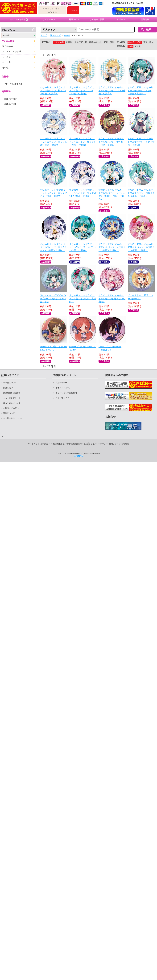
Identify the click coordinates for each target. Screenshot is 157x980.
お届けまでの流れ (11, 408)
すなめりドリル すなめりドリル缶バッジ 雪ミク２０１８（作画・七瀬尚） (54, 247)
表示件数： (122, 46)
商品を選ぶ (8, 388)
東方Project (8, 46)
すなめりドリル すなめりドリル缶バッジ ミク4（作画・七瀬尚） (140, 90)
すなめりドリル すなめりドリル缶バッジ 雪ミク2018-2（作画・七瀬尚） (83, 193)
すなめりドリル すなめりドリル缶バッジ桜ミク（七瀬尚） (112, 298)
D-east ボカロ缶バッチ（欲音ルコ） (110, 348)
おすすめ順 (59, 42)
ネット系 (6, 62)
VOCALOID (8, 41)
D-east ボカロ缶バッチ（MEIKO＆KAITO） (54, 348)
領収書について (10, 383)
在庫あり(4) (10, 104)
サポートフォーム (63, 388)
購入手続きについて (12, 403)
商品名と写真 (135, 42)
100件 (138, 46)
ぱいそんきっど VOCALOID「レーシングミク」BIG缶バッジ (53, 298)
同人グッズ (9, 30)
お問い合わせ (115, 444)
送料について (9, 413)
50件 (130, 46)
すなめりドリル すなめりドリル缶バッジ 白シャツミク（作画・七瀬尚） (54, 193)
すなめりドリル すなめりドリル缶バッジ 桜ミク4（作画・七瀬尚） (53, 90)
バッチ (6, 35)
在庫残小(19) (11, 99)
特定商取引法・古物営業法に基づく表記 (70, 444)
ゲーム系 (6, 57)
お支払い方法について (13, 418)
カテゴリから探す (19, 20)
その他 (5, 68)
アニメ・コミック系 (12, 52)
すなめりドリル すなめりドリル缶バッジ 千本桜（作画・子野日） (111, 142)
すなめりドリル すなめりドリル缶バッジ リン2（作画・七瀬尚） (82, 90)
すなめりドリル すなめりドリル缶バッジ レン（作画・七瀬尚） (112, 90)
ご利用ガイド (73, 19)
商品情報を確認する (12, 393)
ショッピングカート (12, 398)
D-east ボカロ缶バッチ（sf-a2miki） (83, 348)
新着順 (69, 42)
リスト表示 (148, 42)
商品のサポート (62, 383)
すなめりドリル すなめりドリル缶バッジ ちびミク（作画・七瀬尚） (83, 247)
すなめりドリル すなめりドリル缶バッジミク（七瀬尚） (83, 298)
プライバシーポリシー (98, 444)
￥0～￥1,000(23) (13, 84)
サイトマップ (49, 19)
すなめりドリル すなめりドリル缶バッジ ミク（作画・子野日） (141, 142)
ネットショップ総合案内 (66, 393)
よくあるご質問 (97, 19)
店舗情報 (145, 19)
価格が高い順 (95, 42)
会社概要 (125, 444)
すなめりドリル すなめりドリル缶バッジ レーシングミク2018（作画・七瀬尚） (112, 194)
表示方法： (122, 42)
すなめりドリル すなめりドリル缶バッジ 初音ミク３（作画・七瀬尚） (141, 193)
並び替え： (47, 42)
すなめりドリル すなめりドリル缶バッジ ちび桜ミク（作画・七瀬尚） (141, 247)
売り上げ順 (109, 42)
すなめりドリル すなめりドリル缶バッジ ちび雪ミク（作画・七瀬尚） (112, 247)
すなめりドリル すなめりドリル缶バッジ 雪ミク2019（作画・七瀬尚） (54, 142)
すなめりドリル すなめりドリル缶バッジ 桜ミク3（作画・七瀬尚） (82, 142)
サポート (121, 19)
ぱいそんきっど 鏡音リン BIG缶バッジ (140, 297)
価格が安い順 (81, 42)
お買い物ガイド (62, 398)
